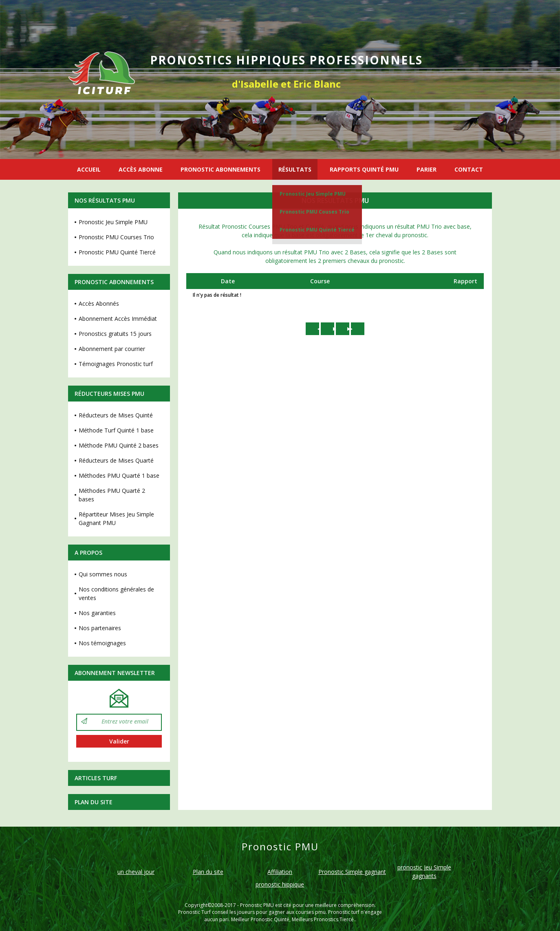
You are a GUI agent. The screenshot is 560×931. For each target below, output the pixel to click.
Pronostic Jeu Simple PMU (313, 194)
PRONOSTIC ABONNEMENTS (220, 169)
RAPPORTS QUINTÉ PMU (364, 169)
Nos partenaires (100, 628)
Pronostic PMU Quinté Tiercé (317, 230)
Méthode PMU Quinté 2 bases (119, 445)
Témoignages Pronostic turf (116, 364)
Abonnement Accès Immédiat (118, 319)
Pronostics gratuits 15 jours (115, 334)
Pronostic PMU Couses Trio (314, 212)
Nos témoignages (102, 643)
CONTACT (469, 169)
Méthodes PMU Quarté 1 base (119, 475)
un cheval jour (136, 872)
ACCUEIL (89, 169)
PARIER (427, 169)
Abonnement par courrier (112, 349)
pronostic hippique (280, 884)
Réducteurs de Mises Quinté (116, 415)
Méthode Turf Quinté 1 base (116, 430)
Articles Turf (96, 778)
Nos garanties (97, 613)
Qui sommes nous (103, 574)
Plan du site (94, 802)
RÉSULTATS (295, 169)
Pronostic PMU (257, 905)
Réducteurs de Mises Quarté (116, 460)
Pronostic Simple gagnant (352, 872)
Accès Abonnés (99, 303)
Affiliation (280, 872)
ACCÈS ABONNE (141, 169)
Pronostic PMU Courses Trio (116, 237)
